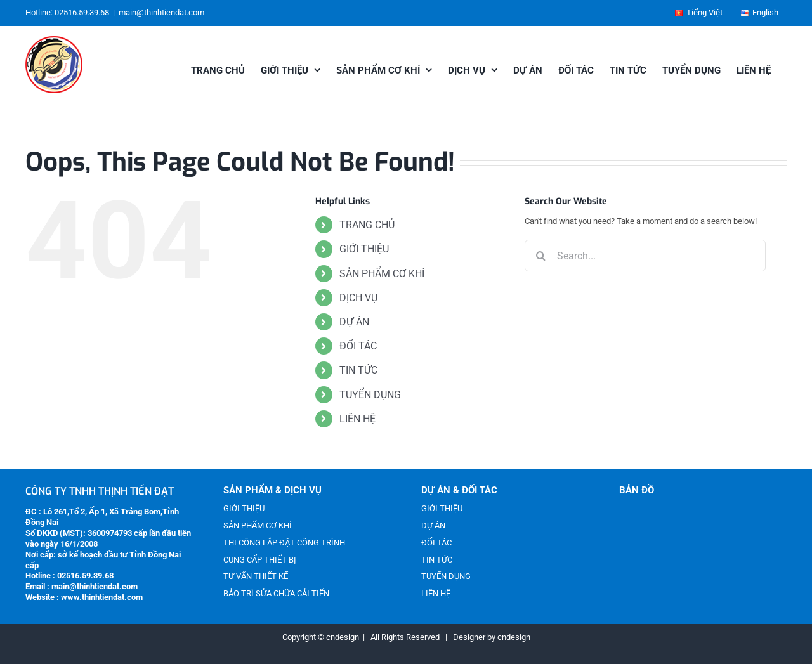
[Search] (540, 256)
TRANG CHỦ (367, 225)
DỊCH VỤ (358, 298)
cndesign (514, 637)
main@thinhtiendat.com (161, 12)
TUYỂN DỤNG (370, 395)
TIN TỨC (358, 370)
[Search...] (645, 256)
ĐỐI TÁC (358, 346)
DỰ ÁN (354, 322)
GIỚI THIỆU (364, 249)
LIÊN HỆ (357, 419)
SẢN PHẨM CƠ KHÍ (382, 274)
